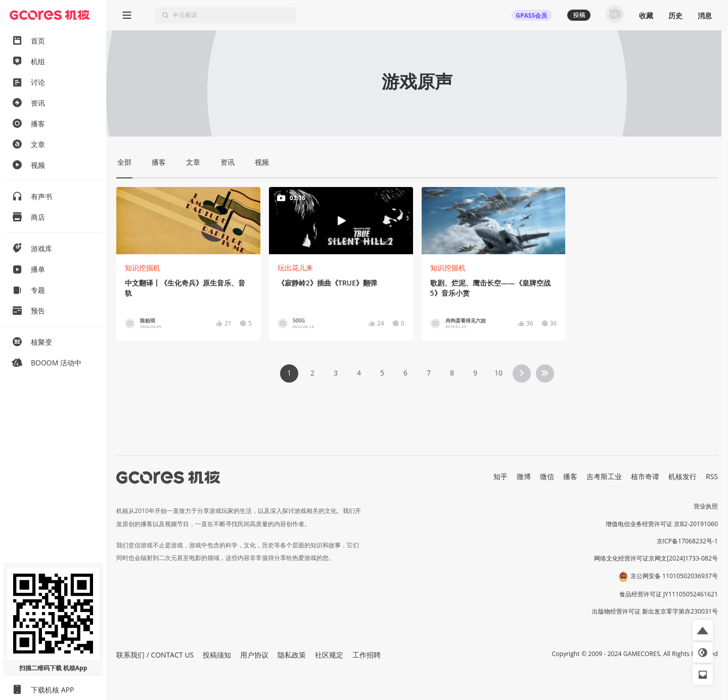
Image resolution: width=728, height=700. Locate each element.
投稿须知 (217, 655)
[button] (703, 630)
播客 (570, 476)
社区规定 (329, 655)
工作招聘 (367, 655)
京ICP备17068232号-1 (688, 541)
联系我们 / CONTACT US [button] (155, 655)
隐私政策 (292, 655)
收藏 (646, 15)
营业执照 (706, 506)
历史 (675, 15)
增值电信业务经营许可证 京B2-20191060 (662, 524)
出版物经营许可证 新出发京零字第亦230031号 (655, 611)
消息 (705, 15)
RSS (712, 476)
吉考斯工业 (604, 476)
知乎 (500, 476)
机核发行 (682, 476)
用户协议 (254, 655)
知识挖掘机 (143, 268)
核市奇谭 (645, 476)
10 (498, 373)
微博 (524, 476)
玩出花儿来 (295, 268)
